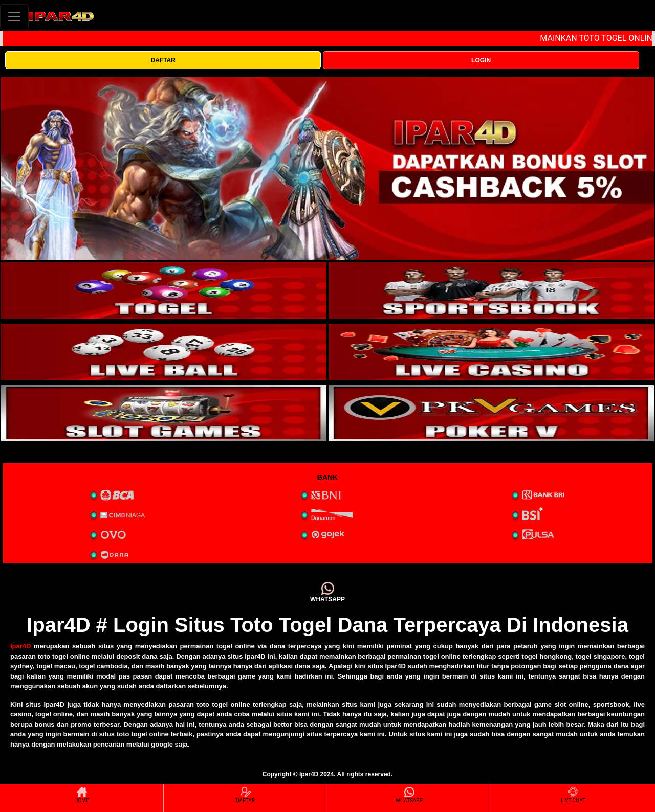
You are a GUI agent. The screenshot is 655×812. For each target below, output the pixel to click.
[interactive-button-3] (164, 352)
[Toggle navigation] (14, 17)
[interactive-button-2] (491, 290)
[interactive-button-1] (164, 290)
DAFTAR (163, 60)
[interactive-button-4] (491, 352)
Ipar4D (20, 646)
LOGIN (481, 60)
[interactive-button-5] (164, 413)
